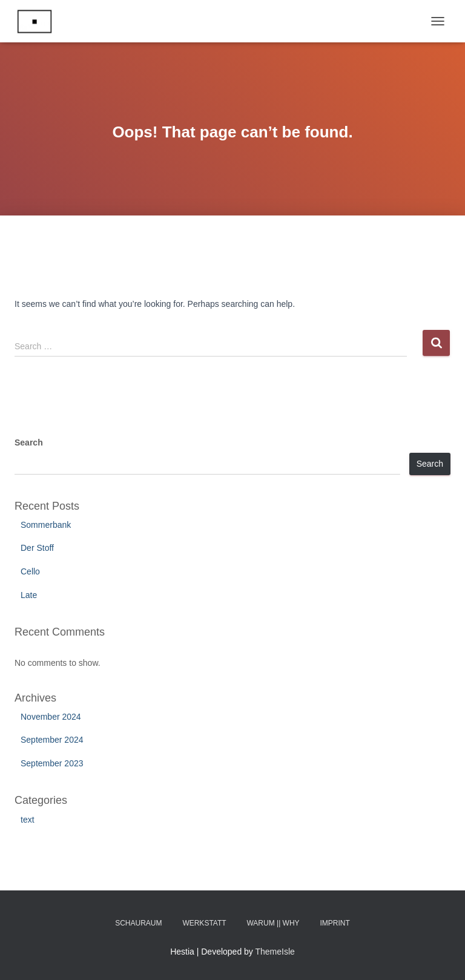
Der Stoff (37, 548)
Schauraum (138, 923)
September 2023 (52, 763)
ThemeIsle (275, 952)
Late (29, 595)
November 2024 (51, 717)
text (28, 820)
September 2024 (52, 740)
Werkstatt (204, 923)
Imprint (335, 923)
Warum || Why (273, 923)
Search (29, 442)
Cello (30, 571)
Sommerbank (46, 525)
